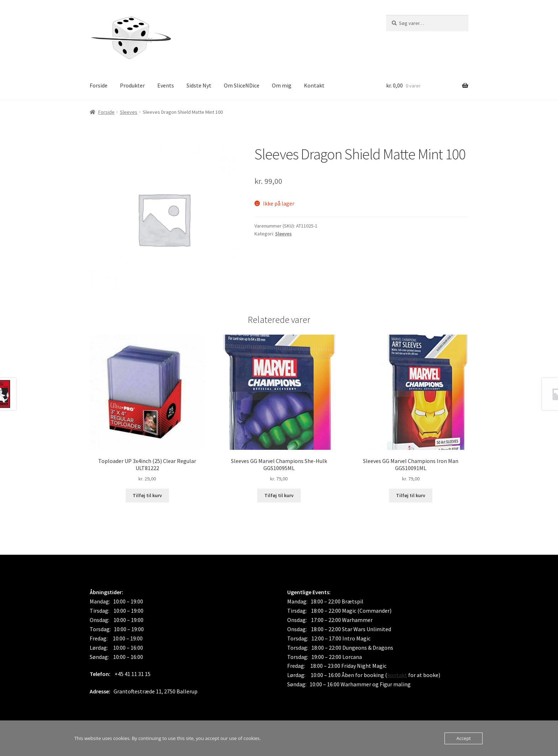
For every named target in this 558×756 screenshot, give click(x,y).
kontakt (397, 675)
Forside (99, 85)
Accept (464, 738)
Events (166, 85)
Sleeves (129, 112)
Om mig (282, 85)
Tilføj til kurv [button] (147, 495)
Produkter (132, 85)
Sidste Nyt (199, 85)
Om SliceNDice (242, 85)
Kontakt (314, 85)
